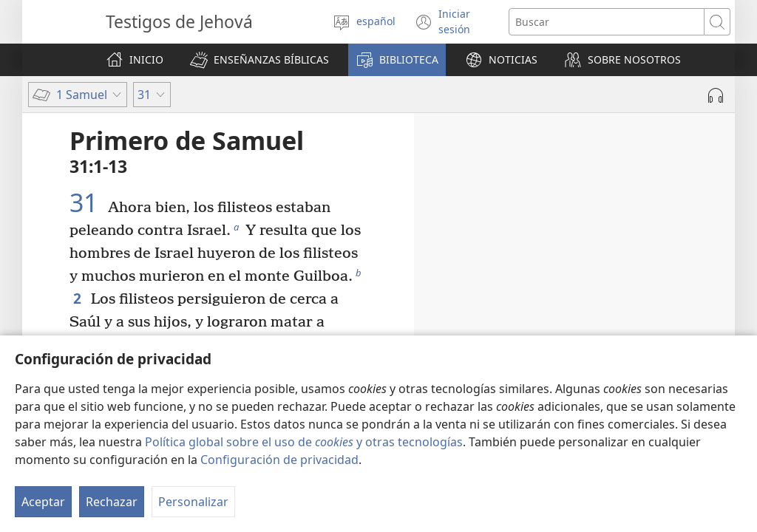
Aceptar (43, 502)
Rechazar (112, 502)
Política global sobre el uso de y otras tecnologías (304, 442)
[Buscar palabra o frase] (607, 22)
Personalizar (193, 502)
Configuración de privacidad (279, 460)
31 (87, 202)
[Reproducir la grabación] (716, 95)
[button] (259, 60)
